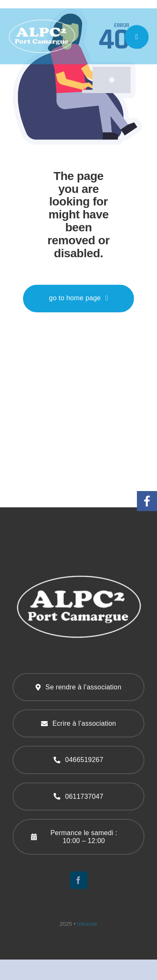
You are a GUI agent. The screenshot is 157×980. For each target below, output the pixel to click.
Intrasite (88, 924)
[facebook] (79, 880)
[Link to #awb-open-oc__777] (137, 37)
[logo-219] (42, 22)
